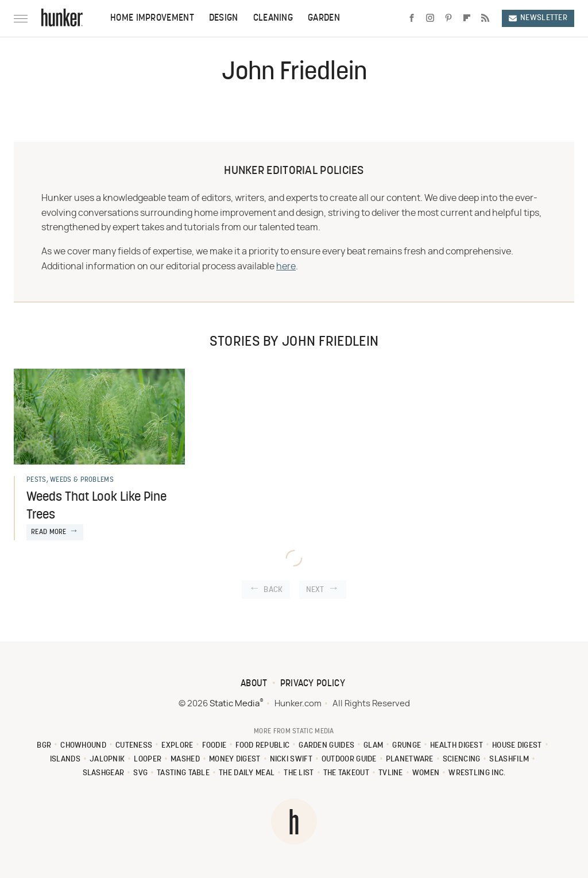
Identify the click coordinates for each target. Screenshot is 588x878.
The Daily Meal (247, 773)
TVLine (391, 773)
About (254, 684)
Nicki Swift (291, 759)
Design (224, 18)
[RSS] (485, 18)
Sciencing (462, 759)
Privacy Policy (313, 684)
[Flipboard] (467, 18)
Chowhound (83, 746)
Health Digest (457, 746)
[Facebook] (412, 18)
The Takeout (346, 773)
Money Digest (235, 759)
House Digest (517, 746)
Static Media (235, 704)
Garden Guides (326, 746)
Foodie (214, 746)
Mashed (185, 759)
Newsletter (538, 18)
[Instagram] (430, 18)
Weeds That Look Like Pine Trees (96, 506)
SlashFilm (509, 759)
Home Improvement (152, 18)
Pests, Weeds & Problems (70, 480)
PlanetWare (410, 759)
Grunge (407, 746)
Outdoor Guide (349, 759)
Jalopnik (107, 759)
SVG (140, 773)
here (286, 266)
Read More (49, 532)
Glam (373, 746)
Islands (65, 759)
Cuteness (134, 746)
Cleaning (273, 18)
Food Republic (262, 746)
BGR (44, 746)
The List (299, 773)
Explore (177, 746)
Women (426, 773)
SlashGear (104, 773)
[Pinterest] (448, 18)
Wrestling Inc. (477, 773)
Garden (324, 18)
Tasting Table (183, 773)
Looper (148, 759)
